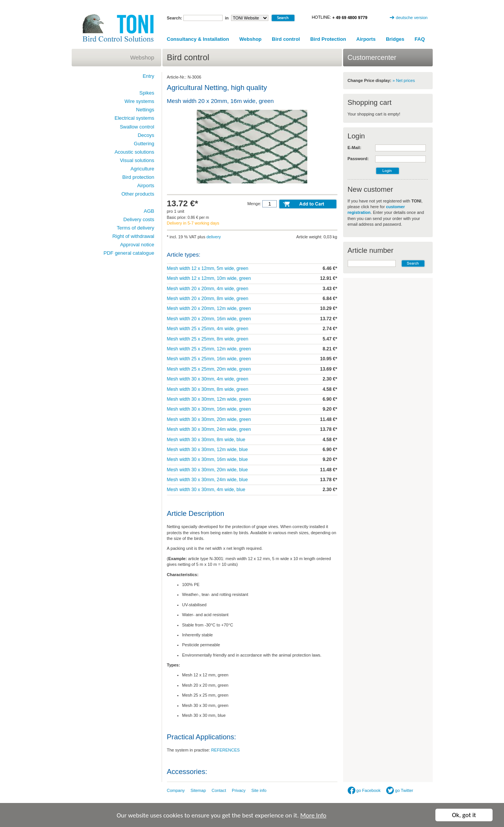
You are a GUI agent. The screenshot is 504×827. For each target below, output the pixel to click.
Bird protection (138, 177)
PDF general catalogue (129, 253)
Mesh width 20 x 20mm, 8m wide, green (208, 299)
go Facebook (364, 790)
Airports (366, 39)
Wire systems (140, 101)
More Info (313, 817)
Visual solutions (137, 160)
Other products (138, 194)
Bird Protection (328, 39)
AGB (149, 211)
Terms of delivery (135, 228)
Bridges (395, 39)
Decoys (146, 135)
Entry (148, 76)
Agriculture (142, 169)
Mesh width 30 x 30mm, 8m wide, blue (206, 440)
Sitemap (198, 790)
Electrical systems (134, 118)
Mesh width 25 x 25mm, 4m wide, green (208, 329)
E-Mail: (355, 148)
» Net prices (404, 80)
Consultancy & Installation (198, 39)
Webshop (250, 39)
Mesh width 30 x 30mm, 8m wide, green (208, 389)
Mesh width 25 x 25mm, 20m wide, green (209, 369)
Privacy (239, 790)
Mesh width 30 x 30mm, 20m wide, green (209, 419)
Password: (358, 159)
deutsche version (412, 18)
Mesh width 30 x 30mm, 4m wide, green (208, 379)
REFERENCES (226, 750)
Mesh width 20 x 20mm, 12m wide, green (209, 308)
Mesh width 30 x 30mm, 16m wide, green (209, 409)
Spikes (147, 93)
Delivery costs (139, 219)
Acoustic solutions (134, 152)
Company (176, 790)
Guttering (144, 144)
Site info (259, 790)
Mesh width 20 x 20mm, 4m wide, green (208, 289)
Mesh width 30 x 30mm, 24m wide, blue (207, 480)
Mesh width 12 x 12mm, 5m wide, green (208, 268)
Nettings (145, 110)
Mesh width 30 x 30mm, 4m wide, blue (206, 490)
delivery (213, 237)
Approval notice (137, 245)
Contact (219, 790)
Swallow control (137, 127)
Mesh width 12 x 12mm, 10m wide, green (209, 278)
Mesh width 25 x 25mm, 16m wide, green (209, 359)
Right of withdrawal (133, 236)
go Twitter (400, 790)
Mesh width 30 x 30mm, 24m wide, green (209, 429)
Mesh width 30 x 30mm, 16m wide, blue (207, 459)
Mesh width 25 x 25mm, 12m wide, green (209, 349)
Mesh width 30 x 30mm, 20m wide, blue (207, 470)
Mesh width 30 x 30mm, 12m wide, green (209, 399)
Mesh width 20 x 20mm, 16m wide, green (209, 319)
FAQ (420, 39)
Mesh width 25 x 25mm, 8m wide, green (208, 339)
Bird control (286, 39)
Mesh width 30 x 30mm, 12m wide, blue (207, 450)
